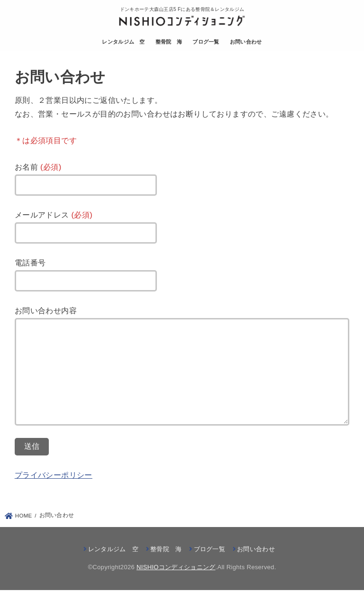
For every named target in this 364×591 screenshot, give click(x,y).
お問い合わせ (246, 42)
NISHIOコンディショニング (176, 568)
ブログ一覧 (206, 42)
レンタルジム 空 (123, 42)
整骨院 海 (169, 42)
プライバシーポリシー (54, 475)
